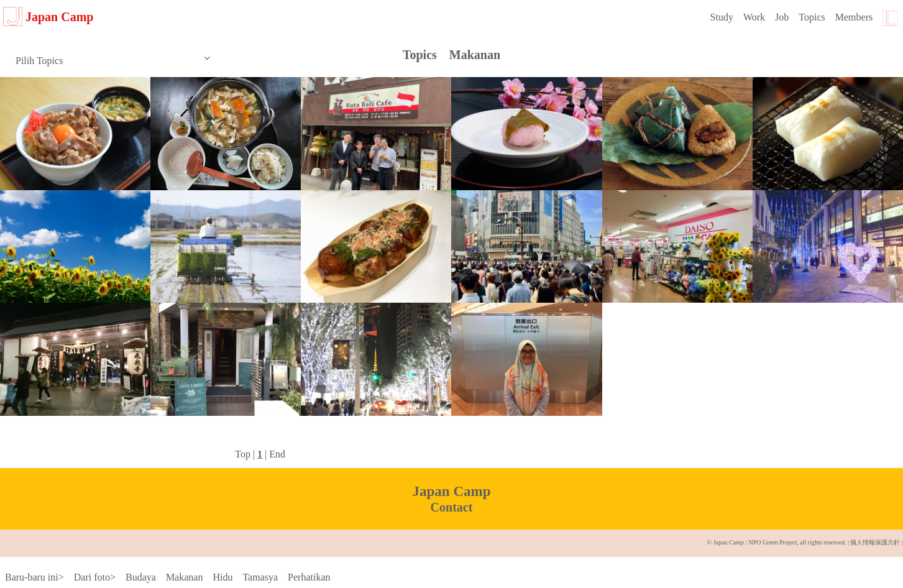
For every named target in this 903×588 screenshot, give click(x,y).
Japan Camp (48, 16)
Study (722, 17)
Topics (812, 17)
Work (754, 17)
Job (782, 17)
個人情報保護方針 (875, 542)
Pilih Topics (113, 60)
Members (854, 17)
